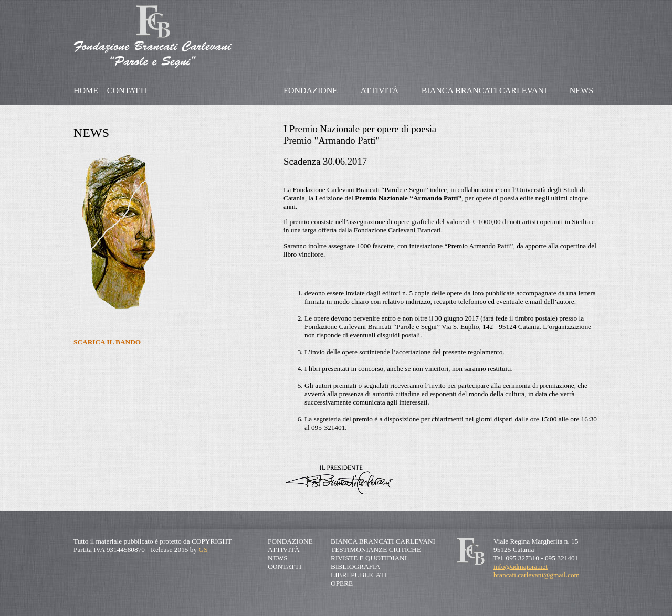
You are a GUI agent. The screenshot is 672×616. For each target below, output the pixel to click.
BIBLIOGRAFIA (355, 566)
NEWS (581, 91)
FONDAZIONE (311, 91)
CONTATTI (127, 91)
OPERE (342, 583)
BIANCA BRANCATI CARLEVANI (484, 91)
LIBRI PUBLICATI (359, 575)
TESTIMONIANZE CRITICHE (376, 550)
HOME (86, 91)
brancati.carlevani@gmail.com (537, 575)
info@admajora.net (521, 566)
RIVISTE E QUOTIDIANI (369, 558)
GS (203, 550)
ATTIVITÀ (379, 91)
